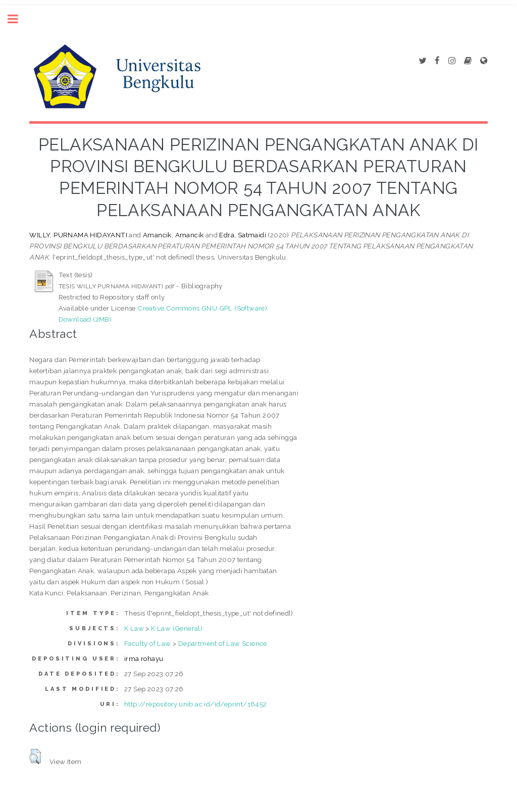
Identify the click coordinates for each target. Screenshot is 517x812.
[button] (35, 756)
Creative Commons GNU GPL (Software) (202, 308)
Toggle (18, 19)
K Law (134, 628)
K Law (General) (177, 628)
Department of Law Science (223, 643)
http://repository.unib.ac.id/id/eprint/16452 (196, 704)
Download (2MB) (85, 319)
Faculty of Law (148, 643)
